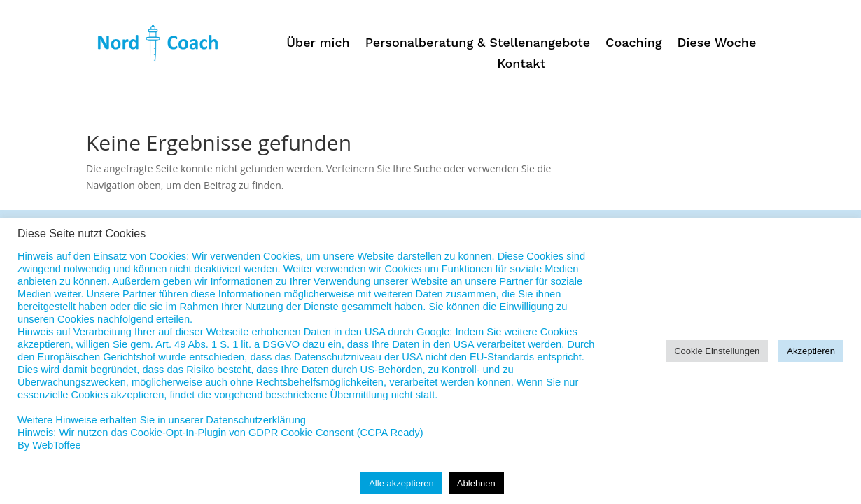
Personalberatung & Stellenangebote (478, 44)
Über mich (318, 44)
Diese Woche (717, 44)
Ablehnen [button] (476, 483)
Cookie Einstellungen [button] (717, 351)
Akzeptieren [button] (811, 351)
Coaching (633, 44)
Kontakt (521, 65)
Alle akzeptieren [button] (401, 483)
